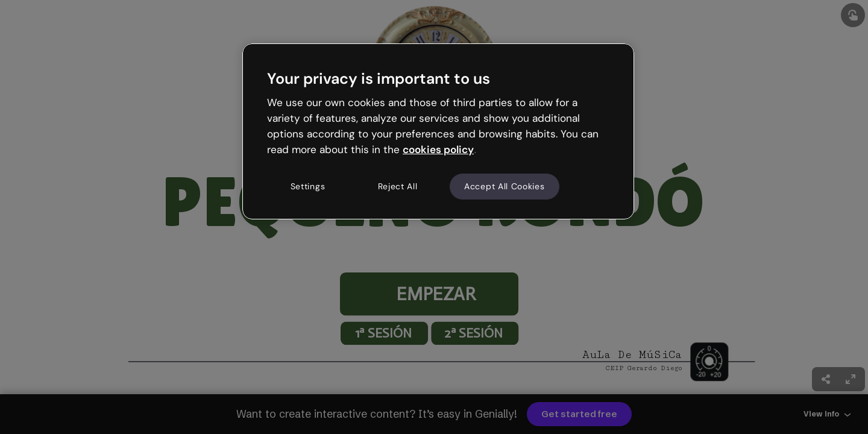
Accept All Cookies (505, 186)
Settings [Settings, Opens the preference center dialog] (308, 186)
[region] (438, 131)
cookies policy (438, 149)
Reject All (398, 186)
